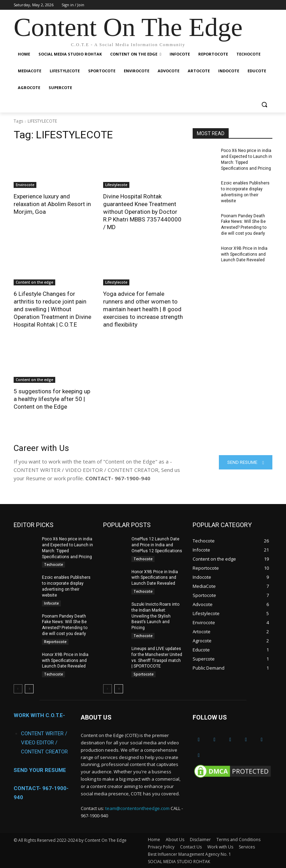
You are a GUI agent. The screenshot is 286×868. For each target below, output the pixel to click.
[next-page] (29, 688)
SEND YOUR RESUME (40, 770)
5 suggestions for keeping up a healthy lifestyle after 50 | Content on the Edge (52, 399)
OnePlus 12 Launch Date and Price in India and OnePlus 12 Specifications (157, 545)
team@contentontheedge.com (137, 808)
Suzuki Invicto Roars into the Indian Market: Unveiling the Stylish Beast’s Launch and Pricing (155, 616)
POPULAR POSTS (127, 524)
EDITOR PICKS (34, 524)
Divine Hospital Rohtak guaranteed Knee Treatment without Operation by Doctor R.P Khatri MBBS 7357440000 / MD (142, 212)
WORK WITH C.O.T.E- (39, 715)
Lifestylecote (116, 185)
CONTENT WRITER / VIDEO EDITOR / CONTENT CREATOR (44, 743)
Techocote (53, 564)
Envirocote (25, 185)
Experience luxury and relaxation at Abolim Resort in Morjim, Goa (52, 204)
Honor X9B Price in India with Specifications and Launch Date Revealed (244, 254)
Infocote (51, 603)
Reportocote (55, 641)
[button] (264, 105)
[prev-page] (18, 688)
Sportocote (144, 674)
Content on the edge (34, 282)
